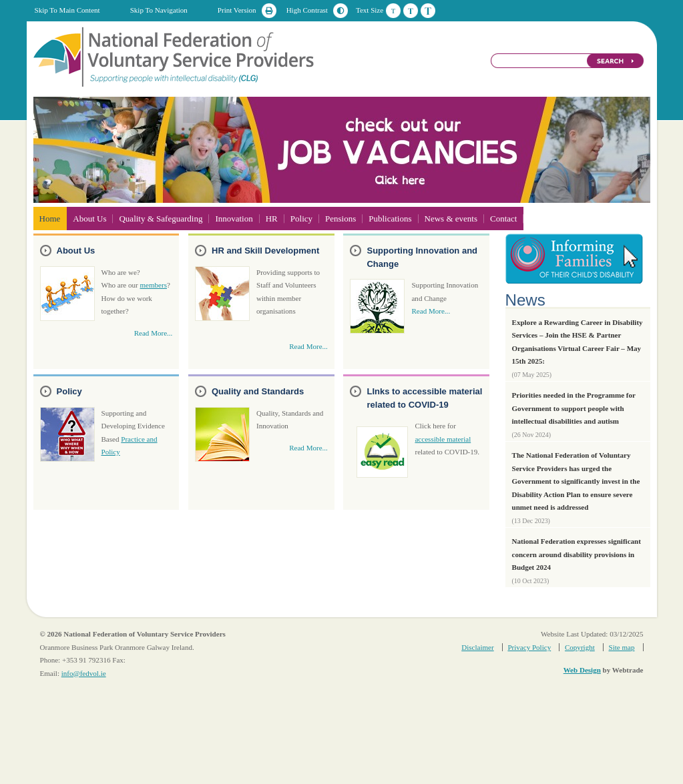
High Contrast (307, 10)
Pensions (340, 219)
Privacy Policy (529, 647)
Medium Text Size (411, 11)
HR (272, 219)
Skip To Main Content (67, 10)
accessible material (443, 439)
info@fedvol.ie (84, 673)
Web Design (582, 670)
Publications (390, 219)
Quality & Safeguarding (161, 219)
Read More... (154, 333)
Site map (622, 647)
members (153, 285)
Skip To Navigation (159, 10)
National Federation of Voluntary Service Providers (175, 56)
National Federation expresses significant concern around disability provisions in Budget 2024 (577, 554)
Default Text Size (393, 11)
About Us (89, 219)
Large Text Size (428, 11)
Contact (503, 219)
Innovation (234, 219)
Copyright (580, 647)
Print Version (237, 10)
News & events (451, 219)
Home (50, 219)
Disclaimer (477, 647)
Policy (301, 219)
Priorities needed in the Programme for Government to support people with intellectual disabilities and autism (574, 408)
